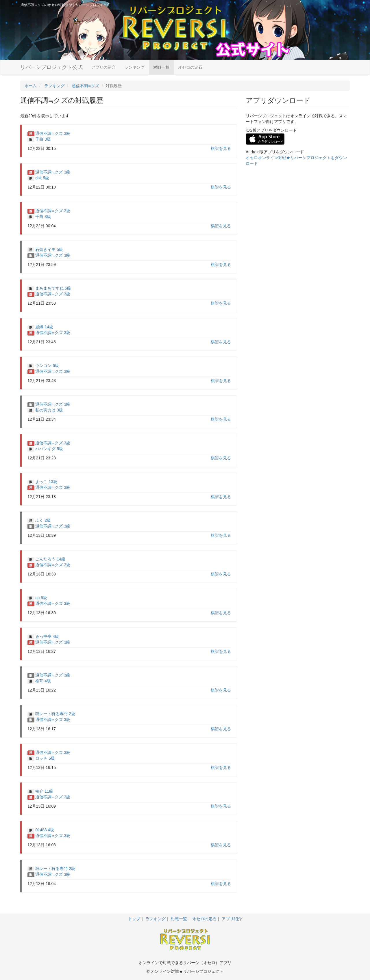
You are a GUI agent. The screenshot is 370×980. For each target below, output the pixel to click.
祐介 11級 (44, 791)
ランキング (134, 67)
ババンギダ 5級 (49, 449)
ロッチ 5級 (45, 758)
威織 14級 (44, 327)
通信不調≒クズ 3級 (53, 133)
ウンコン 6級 (47, 366)
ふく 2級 (43, 520)
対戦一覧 (161, 67)
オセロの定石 (190, 67)
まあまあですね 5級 (53, 288)
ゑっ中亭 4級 (47, 636)
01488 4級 (45, 830)
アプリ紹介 (232, 919)
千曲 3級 (43, 139)
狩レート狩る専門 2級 (55, 714)
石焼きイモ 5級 (49, 249)
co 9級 (41, 598)
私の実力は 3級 (49, 410)
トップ (134, 919)
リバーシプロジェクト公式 (51, 67)
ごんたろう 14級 (50, 559)
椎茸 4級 (43, 681)
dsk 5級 (42, 178)
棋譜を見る (221, 148)
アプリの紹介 (103, 67)
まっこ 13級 (46, 482)
